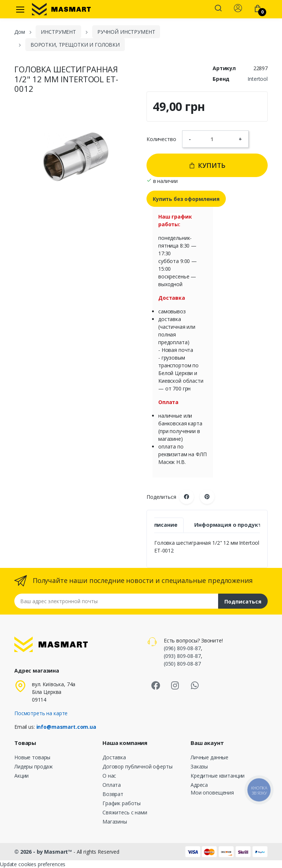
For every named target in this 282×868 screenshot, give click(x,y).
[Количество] (215, 139)
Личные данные (209, 757)
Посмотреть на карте (41, 713)
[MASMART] (61, 9)
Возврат (113, 794)
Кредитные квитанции (218, 776)
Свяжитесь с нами (125, 812)
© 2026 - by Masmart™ (44, 852)
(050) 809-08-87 (182, 664)
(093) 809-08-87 (182, 656)
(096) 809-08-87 (182, 648)
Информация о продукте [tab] (229, 525)
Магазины (115, 822)
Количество (161, 139)
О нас (109, 776)
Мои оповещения (212, 793)
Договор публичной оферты (138, 766)
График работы (122, 803)
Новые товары (32, 757)
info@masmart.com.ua (66, 727)
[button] (218, 9)
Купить (207, 165)
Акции (21, 776)
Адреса (199, 785)
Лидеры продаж (34, 766)
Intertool (258, 79)
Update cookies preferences (33, 864)
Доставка (114, 757)
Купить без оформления (186, 199)
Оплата (112, 785)
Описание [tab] (164, 525)
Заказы (199, 766)
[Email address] (116, 601)
